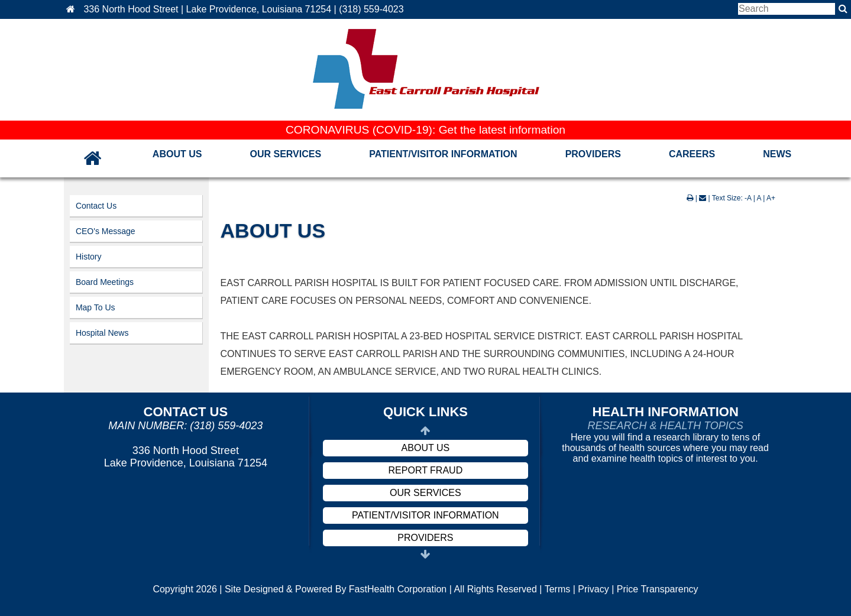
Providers (593, 154)
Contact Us (96, 206)
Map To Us (96, 307)
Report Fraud (426, 470)
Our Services (285, 154)
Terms (558, 589)
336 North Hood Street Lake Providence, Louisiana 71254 (186, 457)
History (89, 257)
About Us (177, 154)
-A (748, 198)
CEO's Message (106, 231)
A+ (771, 198)
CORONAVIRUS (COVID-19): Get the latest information (425, 130)
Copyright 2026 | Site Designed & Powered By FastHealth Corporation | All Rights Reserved (345, 589)
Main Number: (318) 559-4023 (185, 426)
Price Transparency (658, 589)
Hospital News (102, 333)
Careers (692, 154)
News (777, 154)
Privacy (593, 589)
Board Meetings (105, 282)
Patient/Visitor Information (443, 154)
